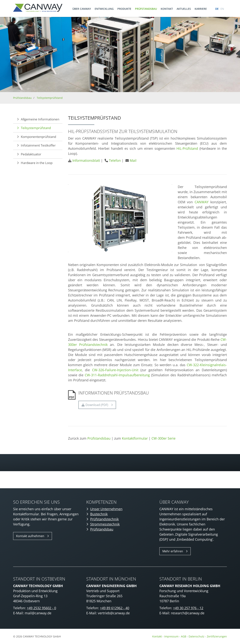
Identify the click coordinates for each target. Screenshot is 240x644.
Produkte (124, 9)
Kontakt (167, 9)
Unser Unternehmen (106, 509)
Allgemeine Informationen (40, 119)
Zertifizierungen (217, 636)
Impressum (171, 636)
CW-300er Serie (163, 438)
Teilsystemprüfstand (50, 98)
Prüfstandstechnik (104, 519)
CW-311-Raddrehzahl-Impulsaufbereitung (117, 375)
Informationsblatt (86, 160)
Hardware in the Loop (37, 163)
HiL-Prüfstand (187, 148)
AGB (184, 636)
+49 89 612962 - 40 (115, 608)
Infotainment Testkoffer (38, 145)
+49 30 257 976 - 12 (188, 608)
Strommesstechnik (105, 524)
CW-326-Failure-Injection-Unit (115, 370)
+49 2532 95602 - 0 (41, 608)
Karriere (201, 9)
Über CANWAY (82, 9)
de (217, 9)
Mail (133, 160)
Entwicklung (104, 9)
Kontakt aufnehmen (30, 536)
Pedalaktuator (31, 154)
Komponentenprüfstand (38, 137)
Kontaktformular (135, 438)
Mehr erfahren (173, 551)
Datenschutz (197, 636)
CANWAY (202, 202)
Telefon (115, 160)
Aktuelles (184, 9)
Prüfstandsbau (146, 9)
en (222, 9)
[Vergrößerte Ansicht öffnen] (120, 218)
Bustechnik (99, 514)
